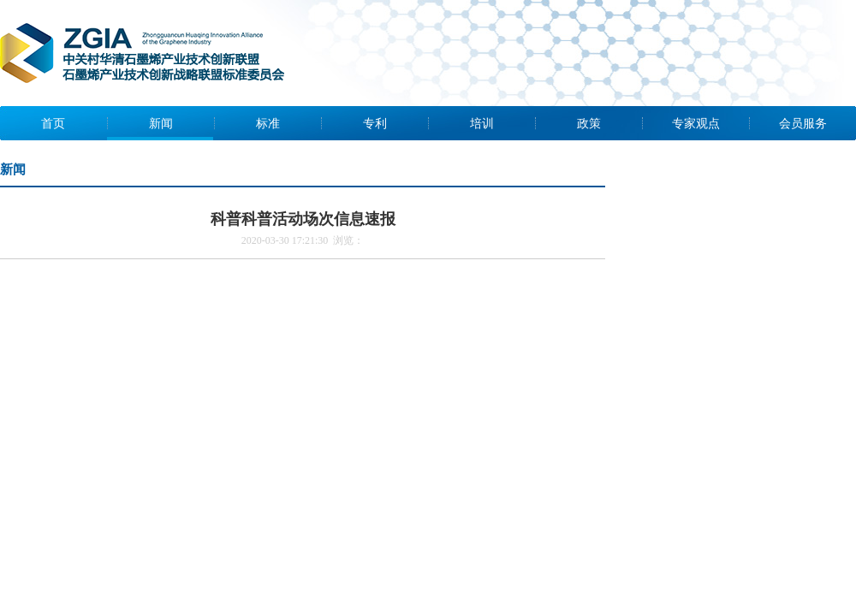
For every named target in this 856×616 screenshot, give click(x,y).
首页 (53, 123)
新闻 (161, 123)
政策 (589, 123)
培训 (482, 123)
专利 (375, 123)
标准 (268, 123)
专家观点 (696, 123)
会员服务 (803, 123)
